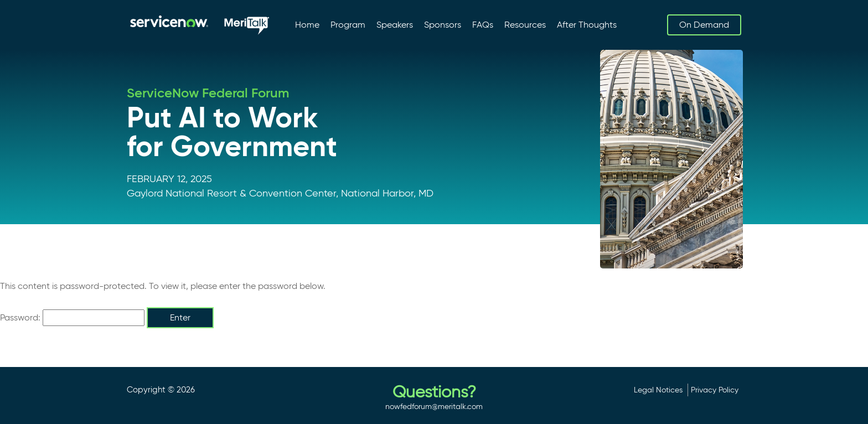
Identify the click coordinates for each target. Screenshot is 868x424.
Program (348, 25)
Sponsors (443, 25)
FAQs (483, 25)
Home (307, 25)
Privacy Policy (715, 390)
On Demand (704, 25)
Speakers (395, 25)
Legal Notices (658, 390)
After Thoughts (587, 25)
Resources (525, 25)
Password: (72, 318)
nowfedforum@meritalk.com (434, 406)
